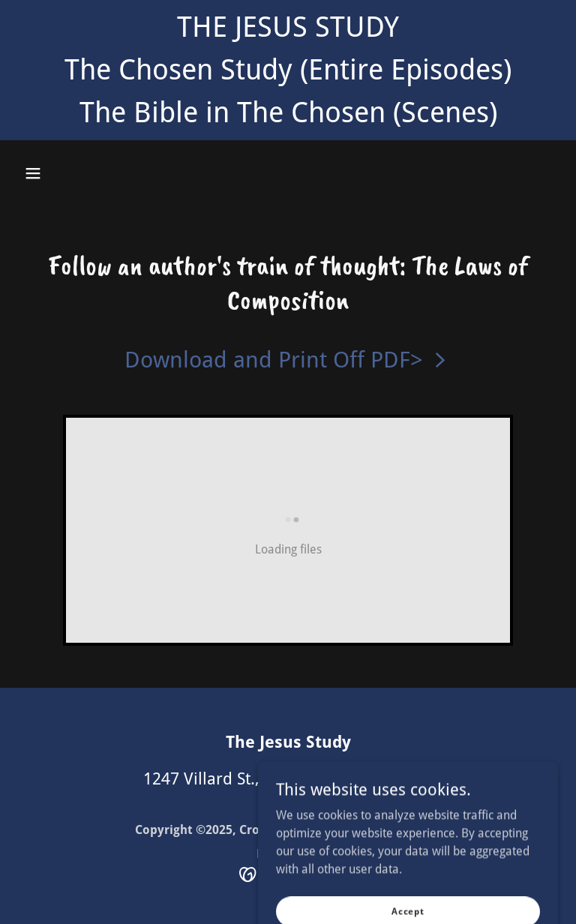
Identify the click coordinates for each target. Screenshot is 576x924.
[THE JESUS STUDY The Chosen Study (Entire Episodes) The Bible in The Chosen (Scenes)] (288, 70)
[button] (33, 173)
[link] (288, 360)
